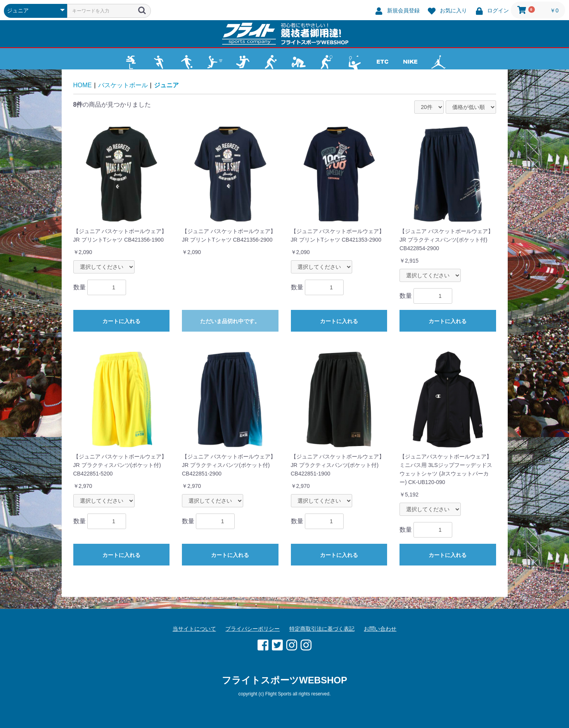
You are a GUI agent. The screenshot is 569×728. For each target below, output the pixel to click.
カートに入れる (121, 321)
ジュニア (166, 85)
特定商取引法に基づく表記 (322, 629)
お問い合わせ (380, 629)
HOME (83, 85)
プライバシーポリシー (253, 629)
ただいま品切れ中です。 (230, 321)
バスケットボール (123, 85)
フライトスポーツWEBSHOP (284, 680)
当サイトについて (194, 629)
